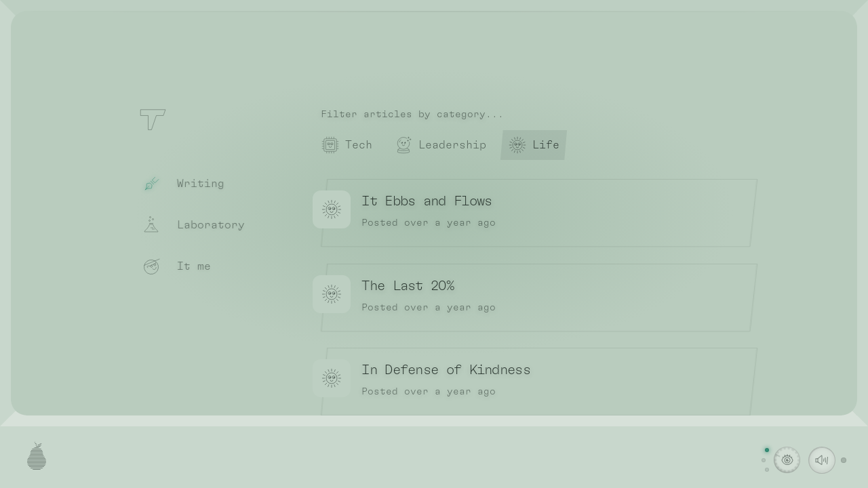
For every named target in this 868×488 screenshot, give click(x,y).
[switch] (822, 460)
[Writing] (204, 184)
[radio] (347, 145)
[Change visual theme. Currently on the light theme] (787, 460)
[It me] (204, 267)
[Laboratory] (204, 226)
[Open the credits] (37, 459)
